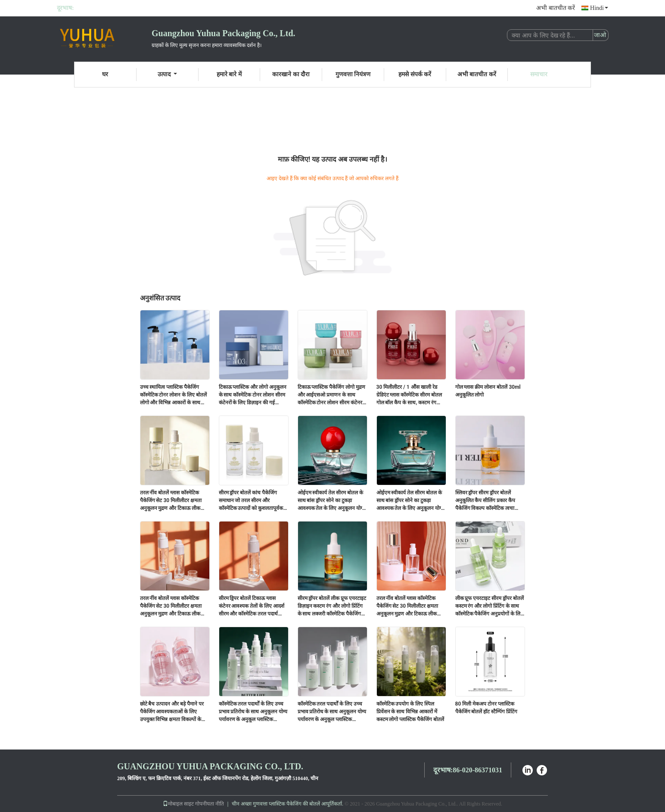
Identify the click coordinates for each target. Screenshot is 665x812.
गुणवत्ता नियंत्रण (353, 74)
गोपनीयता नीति (210, 804)
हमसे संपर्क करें (415, 74)
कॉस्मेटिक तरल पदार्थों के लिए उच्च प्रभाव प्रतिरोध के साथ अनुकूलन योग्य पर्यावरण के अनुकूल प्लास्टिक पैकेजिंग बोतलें (253, 712)
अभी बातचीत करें (556, 8)
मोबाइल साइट (178, 804)
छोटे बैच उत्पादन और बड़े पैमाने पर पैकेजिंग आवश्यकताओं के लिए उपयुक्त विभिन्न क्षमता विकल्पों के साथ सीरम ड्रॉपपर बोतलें (172, 712)
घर (105, 74)
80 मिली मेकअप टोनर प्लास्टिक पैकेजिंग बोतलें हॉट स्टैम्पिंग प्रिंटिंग (486, 708)
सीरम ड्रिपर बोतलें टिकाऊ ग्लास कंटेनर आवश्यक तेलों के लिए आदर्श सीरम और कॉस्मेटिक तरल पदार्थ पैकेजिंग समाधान (252, 606)
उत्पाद (167, 74)
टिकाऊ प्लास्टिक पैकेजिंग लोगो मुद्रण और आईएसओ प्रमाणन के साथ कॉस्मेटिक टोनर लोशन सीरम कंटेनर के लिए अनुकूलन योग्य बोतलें (332, 395)
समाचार (539, 74)
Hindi (599, 8)
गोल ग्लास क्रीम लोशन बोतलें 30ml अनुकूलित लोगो (488, 391)
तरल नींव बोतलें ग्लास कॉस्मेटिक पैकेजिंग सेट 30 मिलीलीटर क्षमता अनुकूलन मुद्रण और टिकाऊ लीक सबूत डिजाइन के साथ (171, 501)
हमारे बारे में (229, 74)
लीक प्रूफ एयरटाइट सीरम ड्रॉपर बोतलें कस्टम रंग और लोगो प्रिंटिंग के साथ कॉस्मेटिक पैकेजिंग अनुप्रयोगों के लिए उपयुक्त (490, 606)
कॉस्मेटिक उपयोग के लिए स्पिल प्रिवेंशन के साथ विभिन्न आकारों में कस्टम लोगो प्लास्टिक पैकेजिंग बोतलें (410, 712)
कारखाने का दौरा (291, 74)
